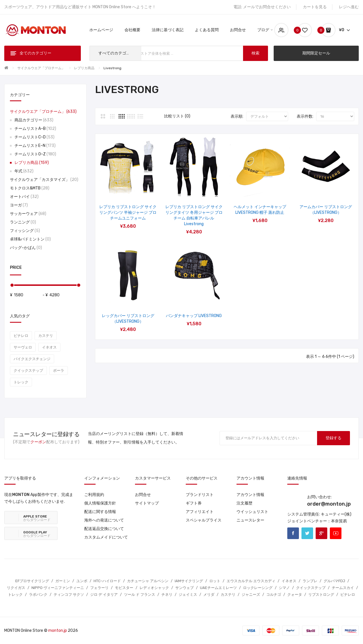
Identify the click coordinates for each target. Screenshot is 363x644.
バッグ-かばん (26, 248)
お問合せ (143, 495)
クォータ (295, 595)
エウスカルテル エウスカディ (251, 581)
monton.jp (58, 631)
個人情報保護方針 (100, 503)
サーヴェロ (23, 347)
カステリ (46, 336)
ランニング (23, 222)
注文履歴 (244, 503)
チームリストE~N (35, 146)
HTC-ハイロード (107, 581)
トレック (21, 382)
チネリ (167, 595)
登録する (334, 438)
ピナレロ (21, 336)
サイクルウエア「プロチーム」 (41, 68)
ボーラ (59, 370)
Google (321, 533)
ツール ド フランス (140, 595)
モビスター (124, 588)
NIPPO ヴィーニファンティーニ (58, 588)
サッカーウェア (28, 214)
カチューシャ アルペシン (148, 581)
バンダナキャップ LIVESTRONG (194, 316)
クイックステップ (28, 370)
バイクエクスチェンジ (32, 359)
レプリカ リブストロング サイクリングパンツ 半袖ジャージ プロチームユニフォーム (128, 213)
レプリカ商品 (84, 68)
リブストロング (321, 595)
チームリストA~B (35, 129)
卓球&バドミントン (30, 239)
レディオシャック (154, 588)
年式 (24, 171)
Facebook (293, 533)
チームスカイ (343, 588)
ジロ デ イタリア (104, 595)
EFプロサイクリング (32, 581)
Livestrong (112, 68)
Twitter (307, 533)
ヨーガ (19, 205)
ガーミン (63, 581)
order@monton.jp (329, 504)
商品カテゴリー (34, 120)
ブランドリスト (200, 495)
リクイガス (16, 588)
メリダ (209, 595)
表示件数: (305, 116)
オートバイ (24, 197)
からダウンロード (37, 518)
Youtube (336, 533)
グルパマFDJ (334, 581)
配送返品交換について (104, 529)
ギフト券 (194, 503)
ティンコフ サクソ (69, 595)
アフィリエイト (200, 512)
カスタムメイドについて (106, 537)
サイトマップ (147, 503)
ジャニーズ (251, 595)
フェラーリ (99, 588)
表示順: (237, 116)
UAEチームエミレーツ (218, 588)
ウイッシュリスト (252, 512)
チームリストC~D (34, 137)
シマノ (284, 588)
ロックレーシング (258, 588)
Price (16, 268)
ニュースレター (250, 520)
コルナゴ (274, 595)
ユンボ (82, 581)
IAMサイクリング (189, 581)
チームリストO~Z (35, 154)
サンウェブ (184, 588)
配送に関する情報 (100, 512)
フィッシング (25, 231)
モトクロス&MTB (30, 188)
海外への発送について (104, 520)
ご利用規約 (94, 495)
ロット (215, 581)
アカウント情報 (250, 495)
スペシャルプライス (204, 520)
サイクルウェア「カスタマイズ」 (44, 180)
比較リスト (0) (177, 116)
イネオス (49, 347)
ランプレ (310, 581)
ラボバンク (38, 595)
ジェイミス (188, 595)
